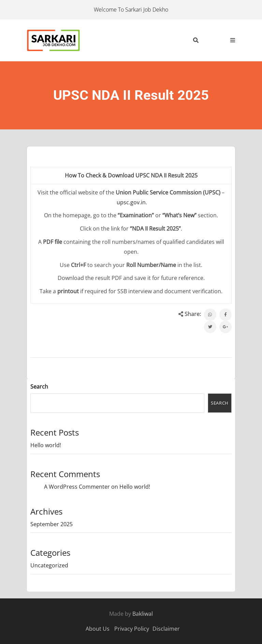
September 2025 (52, 524)
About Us (98, 629)
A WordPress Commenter (77, 487)
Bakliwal (143, 614)
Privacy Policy (132, 629)
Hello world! (46, 445)
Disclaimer (166, 629)
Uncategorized (49, 565)
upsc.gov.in (131, 202)
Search (39, 387)
